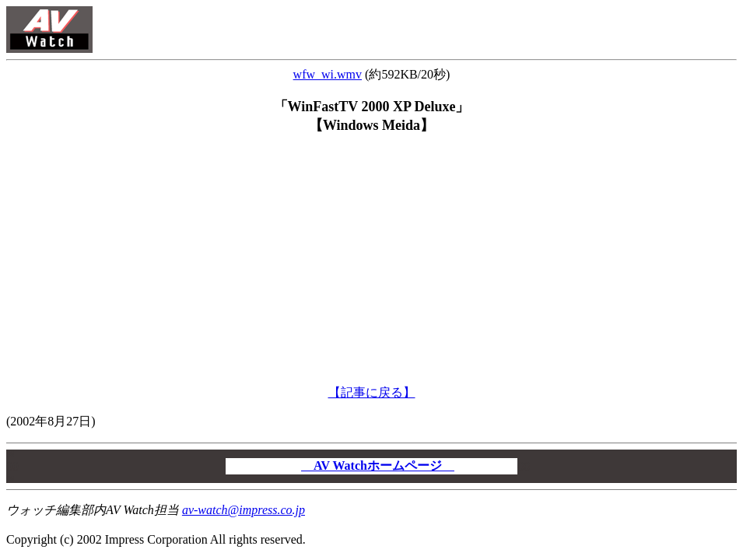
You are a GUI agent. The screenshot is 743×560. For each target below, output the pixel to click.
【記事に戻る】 (372, 392)
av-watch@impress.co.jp (244, 510)
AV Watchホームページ (378, 465)
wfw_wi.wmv (328, 74)
